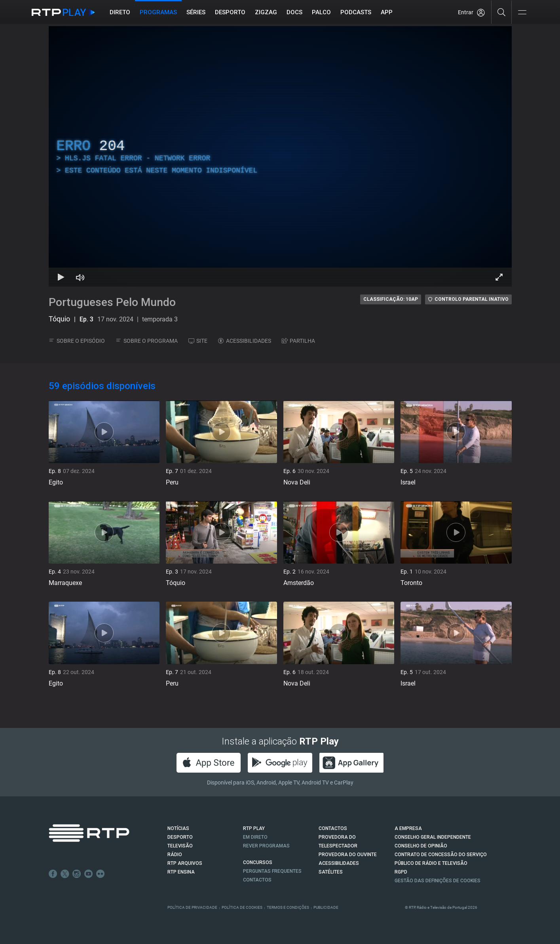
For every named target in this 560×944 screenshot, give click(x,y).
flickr (101, 874)
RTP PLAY (254, 828)
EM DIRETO (255, 837)
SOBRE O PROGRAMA (147, 341)
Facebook (53, 874)
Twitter (65, 874)
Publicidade (326, 907)
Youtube (89, 874)
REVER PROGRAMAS (266, 846)
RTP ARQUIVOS (185, 863)
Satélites (331, 872)
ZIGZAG (266, 12)
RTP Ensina (181, 872)
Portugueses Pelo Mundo (112, 302)
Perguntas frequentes (272, 871)
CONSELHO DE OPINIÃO (421, 846)
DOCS (294, 12)
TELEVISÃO (180, 846)
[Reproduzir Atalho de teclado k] (61, 277)
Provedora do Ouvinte (348, 855)
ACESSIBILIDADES (245, 341)
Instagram (77, 874)
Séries (196, 12)
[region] (280, 156)
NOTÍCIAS (178, 828)
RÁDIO (175, 855)
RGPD (401, 872)
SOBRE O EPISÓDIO (77, 341)
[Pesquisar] (502, 12)
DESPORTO (180, 837)
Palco (321, 12)
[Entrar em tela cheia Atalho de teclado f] (499, 277)
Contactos (257, 880)
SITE (198, 341)
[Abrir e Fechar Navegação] (522, 13)
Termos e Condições (288, 907)
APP (387, 12)
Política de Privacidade (192, 907)
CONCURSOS (258, 862)
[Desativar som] (80, 277)
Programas (158, 12)
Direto (120, 12)
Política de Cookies (242, 907)
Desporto (230, 12)
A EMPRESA (408, 828)
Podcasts (356, 12)
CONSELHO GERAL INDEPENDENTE (433, 837)
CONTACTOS (333, 828)
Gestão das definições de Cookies (438, 881)
